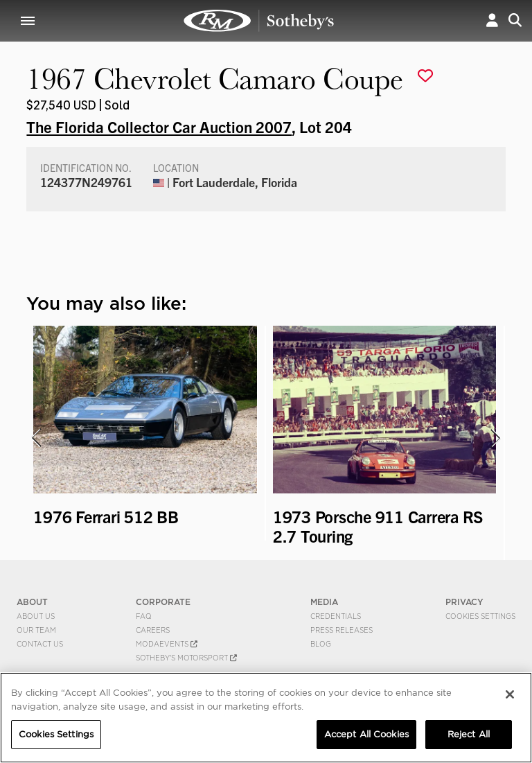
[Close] (510, 694)
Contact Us (40, 644)
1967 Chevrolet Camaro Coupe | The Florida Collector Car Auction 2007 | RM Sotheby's (259, 21)
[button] (492, 20)
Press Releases (342, 630)
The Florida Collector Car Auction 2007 (159, 126)
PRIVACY (464, 602)
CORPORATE (163, 602)
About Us (36, 616)
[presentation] (35, 438)
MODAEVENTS (167, 644)
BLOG (321, 644)
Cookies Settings (480, 616)
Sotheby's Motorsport (186, 658)
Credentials (336, 616)
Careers (153, 630)
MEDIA (324, 602)
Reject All (469, 734)
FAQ (144, 616)
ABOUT (32, 602)
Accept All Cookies (366, 734)
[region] (266, 718)
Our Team (36, 630)
